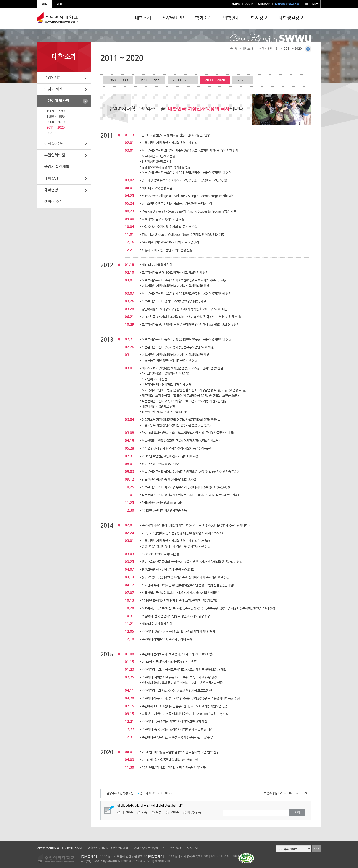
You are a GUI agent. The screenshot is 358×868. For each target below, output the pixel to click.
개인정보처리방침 (48, 848)
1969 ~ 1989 (56, 111)
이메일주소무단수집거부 (149, 848)
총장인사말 (53, 78)
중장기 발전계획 (57, 167)
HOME (236, 4)
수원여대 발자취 (57, 101)
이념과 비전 (53, 89)
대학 (45, 4)
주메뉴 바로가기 (0, 0)
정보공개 (176, 848)
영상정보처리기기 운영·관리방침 (108, 848)
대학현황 (51, 190)
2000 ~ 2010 (56, 122)
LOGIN (249, 4)
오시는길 (192, 848)
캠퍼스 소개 (53, 202)
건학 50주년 (54, 144)
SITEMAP (264, 4)
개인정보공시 (74, 848)
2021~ (51, 133)
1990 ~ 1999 (56, 117)
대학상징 (51, 178)
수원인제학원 (55, 155)
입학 (59, 4)
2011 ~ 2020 (56, 127)
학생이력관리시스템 (287, 4)
